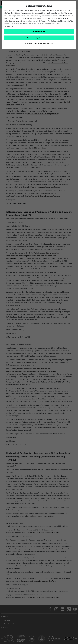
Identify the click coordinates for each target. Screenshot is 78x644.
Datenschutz (38, 44)
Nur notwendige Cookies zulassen (39, 38)
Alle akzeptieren (39, 32)
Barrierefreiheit (48, 44)
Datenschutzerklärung (17, 21)
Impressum (28, 44)
